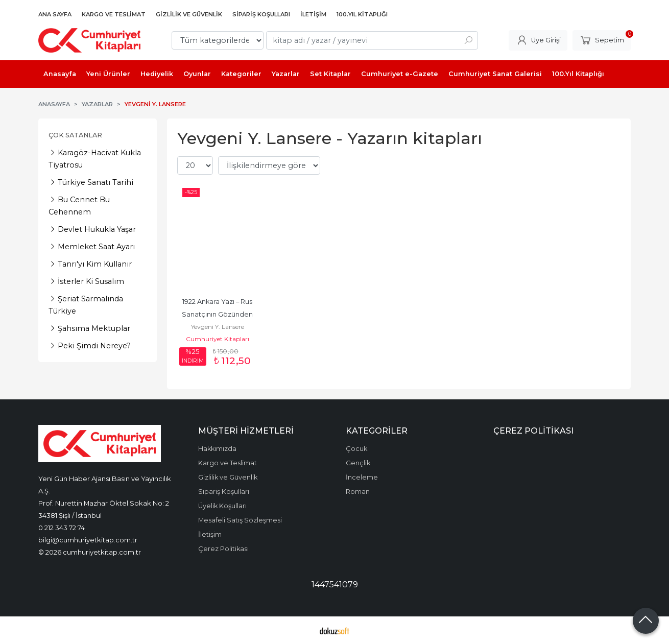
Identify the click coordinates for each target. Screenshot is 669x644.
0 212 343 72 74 (62, 528)
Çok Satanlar (75, 135)
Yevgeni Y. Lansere (218, 327)
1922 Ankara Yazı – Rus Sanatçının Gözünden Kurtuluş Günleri (218, 314)
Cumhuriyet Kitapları (218, 339)
